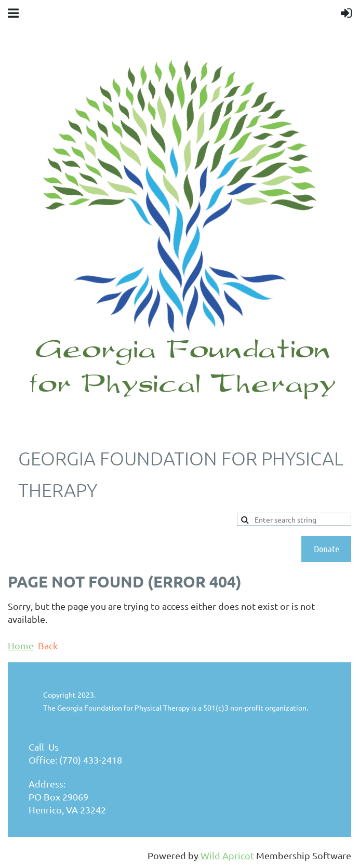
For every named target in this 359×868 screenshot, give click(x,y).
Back (48, 645)
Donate (327, 549)
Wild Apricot (227, 855)
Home (21, 645)
